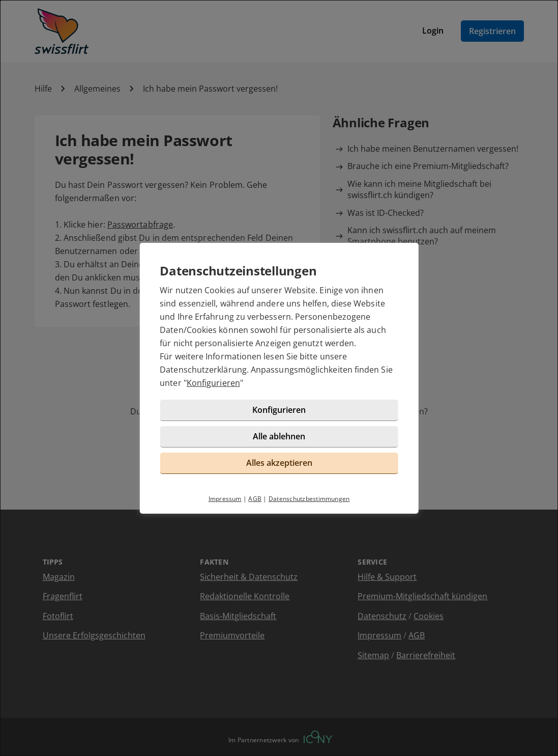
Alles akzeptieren (279, 463)
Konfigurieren (213, 383)
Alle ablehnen (279, 436)
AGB (255, 499)
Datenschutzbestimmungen (309, 499)
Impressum (225, 499)
